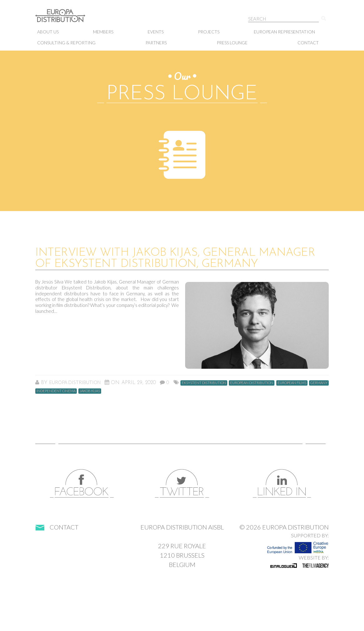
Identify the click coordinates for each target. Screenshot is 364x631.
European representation (284, 32)
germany (319, 383)
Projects (209, 32)
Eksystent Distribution (204, 383)
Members (103, 32)
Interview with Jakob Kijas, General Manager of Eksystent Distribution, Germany (175, 259)
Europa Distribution (66, 19)
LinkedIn (282, 483)
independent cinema (56, 391)
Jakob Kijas (90, 391)
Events (156, 32)
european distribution (252, 383)
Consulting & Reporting (66, 43)
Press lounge (232, 43)
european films (292, 383)
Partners (156, 43)
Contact (308, 43)
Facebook (82, 483)
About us (48, 32)
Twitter (182, 483)
